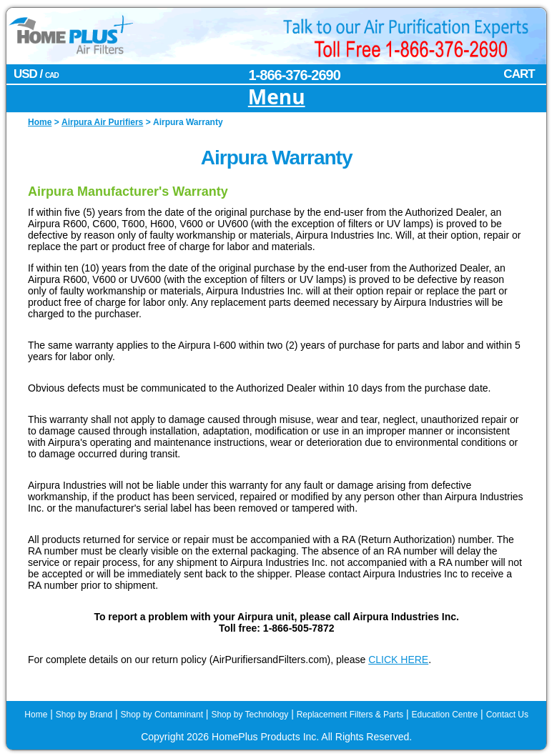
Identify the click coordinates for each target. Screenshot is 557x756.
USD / (36, 74)
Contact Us (507, 715)
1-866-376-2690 (295, 75)
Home (36, 715)
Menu (277, 98)
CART (519, 74)
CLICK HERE (398, 660)
